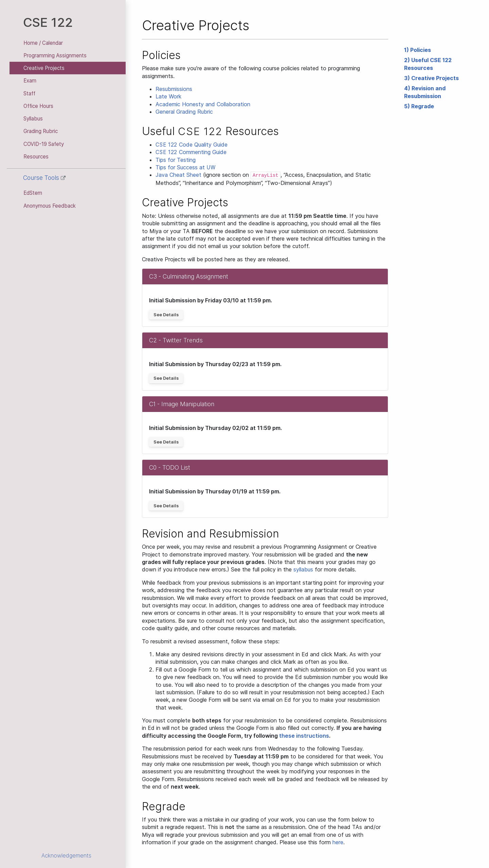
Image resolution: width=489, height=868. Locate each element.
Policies (421, 50)
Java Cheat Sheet (178, 175)
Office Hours (38, 106)
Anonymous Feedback (50, 206)
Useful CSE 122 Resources (428, 64)
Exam (30, 81)
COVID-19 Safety (44, 144)
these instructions (304, 736)
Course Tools (44, 178)
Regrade (423, 106)
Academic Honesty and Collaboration (203, 104)
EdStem (33, 193)
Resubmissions (174, 89)
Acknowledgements (66, 855)
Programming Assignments (55, 55)
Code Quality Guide (192, 145)
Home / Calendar (43, 43)
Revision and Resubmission (425, 92)
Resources (36, 157)
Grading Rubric (41, 131)
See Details (166, 315)
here (338, 842)
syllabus (303, 569)
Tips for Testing (176, 160)
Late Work (168, 96)
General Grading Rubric (184, 112)
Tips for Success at (186, 167)
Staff (29, 93)
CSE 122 (48, 22)
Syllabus (33, 119)
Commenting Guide (191, 152)
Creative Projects (44, 68)
